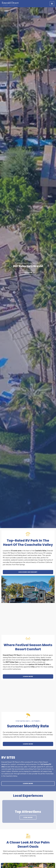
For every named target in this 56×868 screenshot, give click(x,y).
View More (28, 817)
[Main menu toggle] (52, 4)
